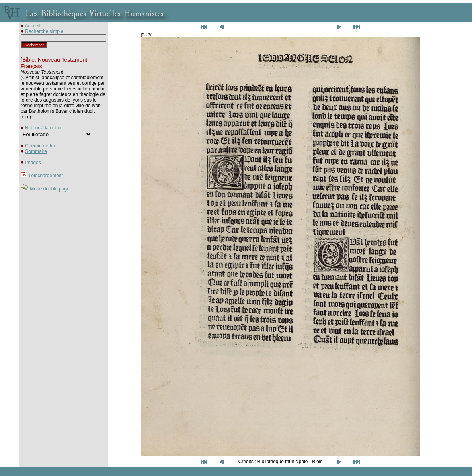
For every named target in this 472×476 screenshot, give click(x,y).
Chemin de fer (40, 146)
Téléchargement (46, 176)
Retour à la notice (44, 128)
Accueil (33, 26)
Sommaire (36, 151)
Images (33, 163)
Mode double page (50, 189)
